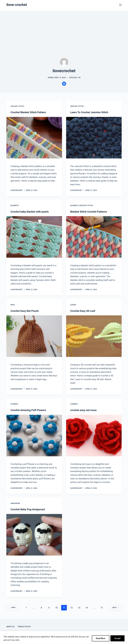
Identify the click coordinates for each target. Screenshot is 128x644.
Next (116, 607)
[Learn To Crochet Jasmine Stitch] (94, 138)
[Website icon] (64, 84)
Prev (12, 607)
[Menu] (120, 5)
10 (56, 607)
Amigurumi (15, 503)
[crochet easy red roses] (94, 435)
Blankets (15, 205)
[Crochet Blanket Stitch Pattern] (34, 138)
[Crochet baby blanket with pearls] (34, 237)
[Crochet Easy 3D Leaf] (94, 336)
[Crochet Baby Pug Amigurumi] (34, 534)
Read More (101, 638)
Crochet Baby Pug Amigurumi (29, 509)
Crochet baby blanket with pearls (31, 211)
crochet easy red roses (84, 410)
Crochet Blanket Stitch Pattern (29, 112)
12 (72, 607)
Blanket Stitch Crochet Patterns (90, 211)
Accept (117, 638)
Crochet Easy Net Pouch (25, 311)
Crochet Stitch (17, 106)
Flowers (14, 404)
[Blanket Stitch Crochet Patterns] (94, 237)
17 (102, 607)
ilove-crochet (17, 5)
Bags (13, 305)
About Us (10, 626)
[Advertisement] (64, 30)
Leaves (73, 305)
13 (79, 607)
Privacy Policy (24, 626)
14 (87, 607)
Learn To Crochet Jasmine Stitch (90, 112)
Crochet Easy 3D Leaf (84, 311)
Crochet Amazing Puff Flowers (29, 410)
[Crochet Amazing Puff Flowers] (34, 435)
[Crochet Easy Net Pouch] (34, 336)
